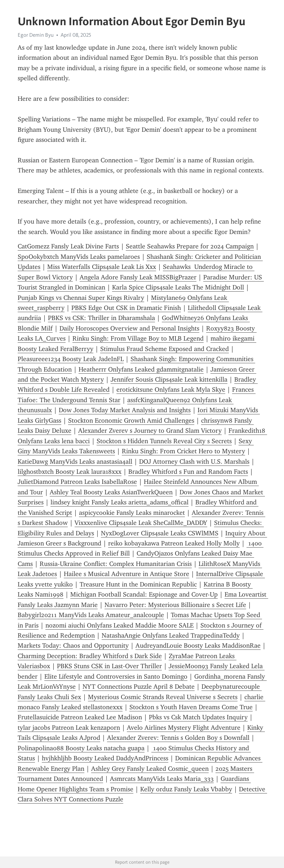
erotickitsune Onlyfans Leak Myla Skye (171, 390)
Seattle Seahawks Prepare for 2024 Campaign (190, 246)
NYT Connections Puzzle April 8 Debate (139, 687)
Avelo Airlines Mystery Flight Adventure (184, 728)
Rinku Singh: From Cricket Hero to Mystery (183, 451)
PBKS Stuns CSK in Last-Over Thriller (109, 666)
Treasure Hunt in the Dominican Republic (138, 584)
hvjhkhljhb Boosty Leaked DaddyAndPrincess (105, 758)
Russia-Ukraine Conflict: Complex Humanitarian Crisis (116, 564)
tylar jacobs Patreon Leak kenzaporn (69, 728)
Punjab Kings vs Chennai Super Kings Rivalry (81, 298)
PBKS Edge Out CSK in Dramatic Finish (126, 308)
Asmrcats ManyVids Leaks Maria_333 (162, 779)
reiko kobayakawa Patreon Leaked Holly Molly (174, 543)
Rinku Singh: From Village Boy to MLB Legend (138, 338)
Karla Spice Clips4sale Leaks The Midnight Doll (178, 287)
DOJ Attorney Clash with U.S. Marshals (194, 462)
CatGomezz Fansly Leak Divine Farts (68, 246)
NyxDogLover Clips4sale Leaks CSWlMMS (160, 533)
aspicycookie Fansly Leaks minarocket (132, 513)
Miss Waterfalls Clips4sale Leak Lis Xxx (102, 267)
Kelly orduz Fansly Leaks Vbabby (186, 789)
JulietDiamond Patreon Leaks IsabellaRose (77, 482)
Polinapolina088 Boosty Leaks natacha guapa (81, 748)
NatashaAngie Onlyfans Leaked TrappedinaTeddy (171, 635)
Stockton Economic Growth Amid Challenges (131, 420)
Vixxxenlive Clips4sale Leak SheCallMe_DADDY (141, 523)
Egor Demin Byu (36, 35)
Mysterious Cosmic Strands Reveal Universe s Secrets (163, 697)
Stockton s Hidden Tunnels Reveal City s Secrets (164, 441)
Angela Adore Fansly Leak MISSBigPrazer (138, 277)
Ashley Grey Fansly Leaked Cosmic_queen (150, 769)
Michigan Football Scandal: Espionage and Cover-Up (144, 594)
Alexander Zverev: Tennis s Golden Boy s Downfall (178, 738)
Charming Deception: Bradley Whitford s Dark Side (90, 656)
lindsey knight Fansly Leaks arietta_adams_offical (119, 502)
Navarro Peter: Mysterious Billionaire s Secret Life (175, 605)
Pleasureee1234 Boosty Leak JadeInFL (71, 359)
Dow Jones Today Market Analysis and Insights (125, 410)
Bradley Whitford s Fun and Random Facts (188, 472)
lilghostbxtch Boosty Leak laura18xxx (70, 472)
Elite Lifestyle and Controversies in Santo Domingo (116, 676)
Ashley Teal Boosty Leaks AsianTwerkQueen (111, 492)
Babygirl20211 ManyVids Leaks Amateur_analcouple (91, 615)
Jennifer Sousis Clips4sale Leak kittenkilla (169, 379)
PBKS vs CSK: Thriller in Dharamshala (101, 318)
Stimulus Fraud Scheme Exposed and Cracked (165, 349)
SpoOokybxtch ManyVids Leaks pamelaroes (79, 257)
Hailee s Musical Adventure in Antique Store (127, 574)
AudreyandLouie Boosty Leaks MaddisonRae (198, 646)
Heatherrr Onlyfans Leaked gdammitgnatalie (141, 369)
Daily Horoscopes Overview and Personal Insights (129, 328)
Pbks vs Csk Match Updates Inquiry (198, 717)
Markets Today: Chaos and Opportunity (73, 646)
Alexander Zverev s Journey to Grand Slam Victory (150, 431)
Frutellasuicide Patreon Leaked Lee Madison (80, 717)
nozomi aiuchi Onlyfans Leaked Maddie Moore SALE (119, 625)
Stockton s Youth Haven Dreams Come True (191, 707)
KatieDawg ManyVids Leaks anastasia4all (75, 462)
